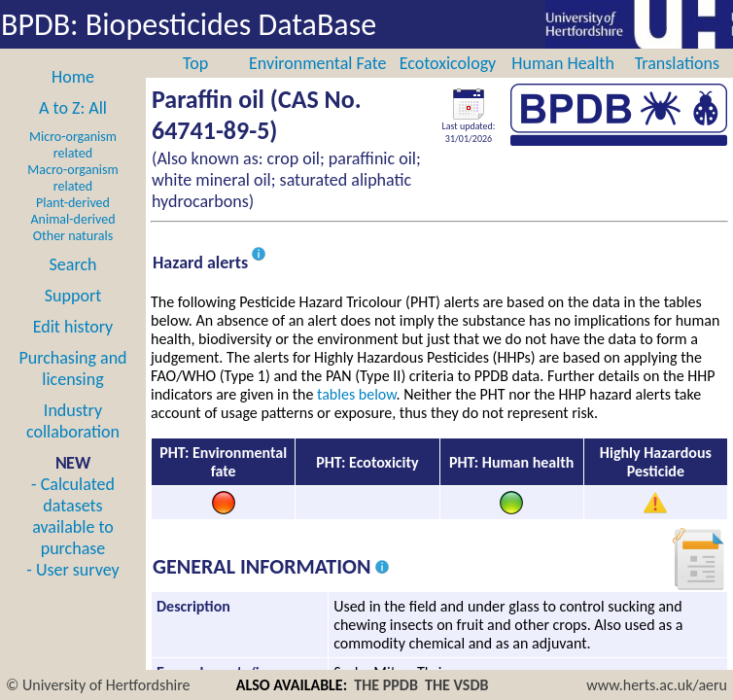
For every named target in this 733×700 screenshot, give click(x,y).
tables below (357, 394)
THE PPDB (386, 685)
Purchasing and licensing (72, 368)
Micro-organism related (73, 145)
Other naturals (73, 236)
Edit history (73, 327)
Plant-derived (73, 203)
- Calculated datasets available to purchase (73, 516)
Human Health (563, 63)
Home (73, 77)
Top (195, 63)
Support (73, 296)
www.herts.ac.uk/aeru (657, 685)
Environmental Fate (317, 63)
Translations (677, 63)
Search (73, 264)
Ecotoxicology (448, 63)
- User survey (72, 570)
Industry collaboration (73, 421)
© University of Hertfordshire (98, 685)
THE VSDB (456, 685)
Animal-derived (73, 219)
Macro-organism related (72, 178)
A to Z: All (73, 108)
